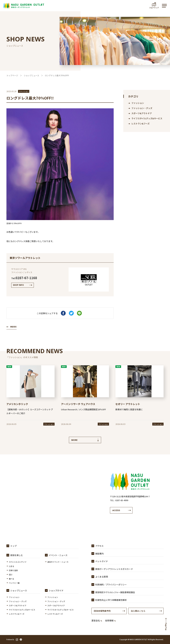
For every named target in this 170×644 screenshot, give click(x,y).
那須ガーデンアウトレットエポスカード (114, 569)
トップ (13, 546)
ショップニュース (31, 75)
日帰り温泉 (13, 570)
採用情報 (110, 620)
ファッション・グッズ (142, 108)
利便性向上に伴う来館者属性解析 (111, 600)
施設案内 (99, 554)
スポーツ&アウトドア (142, 113)
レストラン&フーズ (140, 124)
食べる (12, 579)
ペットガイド (102, 561)
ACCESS (116, 510)
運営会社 (97, 620)
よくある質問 (102, 577)
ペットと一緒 (14, 583)
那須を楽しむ (17, 555)
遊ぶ (11, 574)
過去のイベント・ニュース (58, 562)
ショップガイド (56, 590)
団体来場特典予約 (102, 611)
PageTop (166, 627)
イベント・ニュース (58, 555)
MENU (163, 6)
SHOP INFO (18, 285)
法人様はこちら (138, 611)
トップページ (12, 75)
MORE (74, 440)
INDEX (13, 327)
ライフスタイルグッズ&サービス (147, 118)
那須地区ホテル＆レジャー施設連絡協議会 (115, 592)
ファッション (138, 103)
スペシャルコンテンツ (18, 562)
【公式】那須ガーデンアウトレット (24, 6)
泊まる (12, 566)
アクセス (99, 546)
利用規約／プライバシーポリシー (111, 585)
